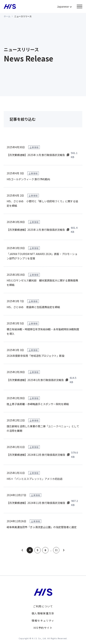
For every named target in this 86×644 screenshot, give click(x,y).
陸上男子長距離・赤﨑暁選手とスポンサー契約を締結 (38, 404)
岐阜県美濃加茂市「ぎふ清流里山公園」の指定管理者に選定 (42, 527)
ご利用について (43, 606)
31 (56, 550)
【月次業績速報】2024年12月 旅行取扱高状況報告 (36, 455)
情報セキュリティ (43, 620)
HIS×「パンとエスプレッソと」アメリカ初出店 (35, 479)
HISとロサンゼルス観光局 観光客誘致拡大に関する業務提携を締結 (42, 283)
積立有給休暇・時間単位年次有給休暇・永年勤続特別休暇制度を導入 (43, 331)
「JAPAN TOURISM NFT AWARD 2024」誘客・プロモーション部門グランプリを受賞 (42, 256)
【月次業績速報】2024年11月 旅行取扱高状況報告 (36, 503)
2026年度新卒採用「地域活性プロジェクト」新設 (36, 356)
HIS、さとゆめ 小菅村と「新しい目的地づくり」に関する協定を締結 (42, 203)
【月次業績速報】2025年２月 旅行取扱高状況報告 (36, 230)
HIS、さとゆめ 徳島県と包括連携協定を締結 (33, 307)
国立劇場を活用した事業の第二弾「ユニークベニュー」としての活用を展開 (43, 428)
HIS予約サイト (43, 628)
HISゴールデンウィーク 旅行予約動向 (28, 179)
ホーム (7, 16)
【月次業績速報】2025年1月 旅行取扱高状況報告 (35, 380)
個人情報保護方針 (43, 613)
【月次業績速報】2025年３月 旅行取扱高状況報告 (36, 155)
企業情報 (34, 147)
